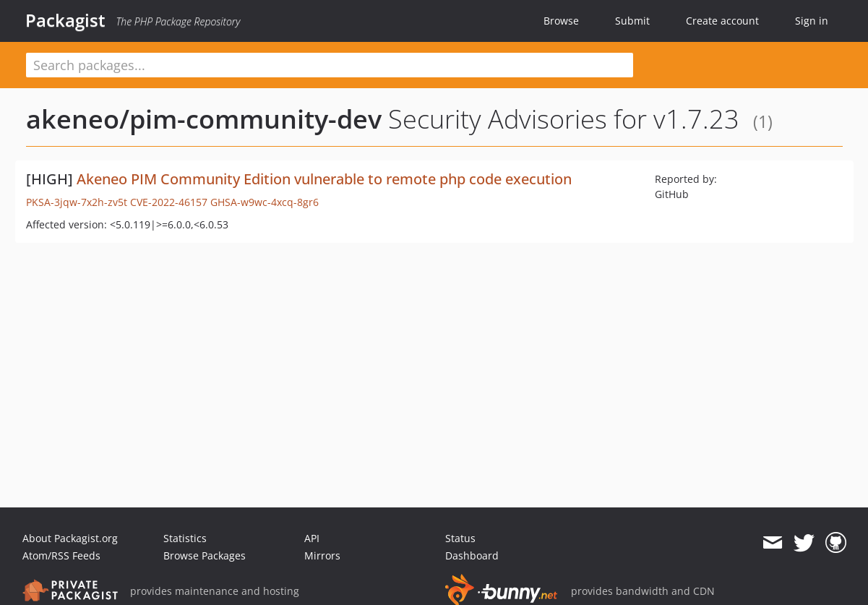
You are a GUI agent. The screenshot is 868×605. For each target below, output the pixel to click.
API (312, 538)
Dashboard (472, 555)
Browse (561, 21)
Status (460, 538)
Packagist (65, 20)
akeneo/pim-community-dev (204, 119)
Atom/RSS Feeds (61, 555)
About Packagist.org (70, 538)
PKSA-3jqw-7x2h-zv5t (77, 202)
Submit (632, 21)
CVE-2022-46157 (169, 202)
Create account (722, 21)
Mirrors (322, 555)
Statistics (185, 538)
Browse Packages (205, 555)
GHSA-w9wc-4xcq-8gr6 (265, 202)
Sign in (812, 21)
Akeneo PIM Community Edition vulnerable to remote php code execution (324, 179)
